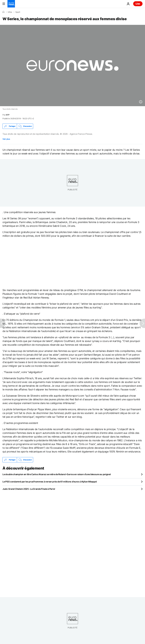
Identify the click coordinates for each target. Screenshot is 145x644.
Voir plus (6, 139)
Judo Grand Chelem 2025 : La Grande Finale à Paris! (29, 489)
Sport (18, 12)
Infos (10, 12)
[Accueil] (3, 12)
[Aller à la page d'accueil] (11, 4)
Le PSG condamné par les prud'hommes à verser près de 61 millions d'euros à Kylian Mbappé (50, 482)
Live (138, 4)
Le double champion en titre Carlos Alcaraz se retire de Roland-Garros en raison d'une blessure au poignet (57, 474)
